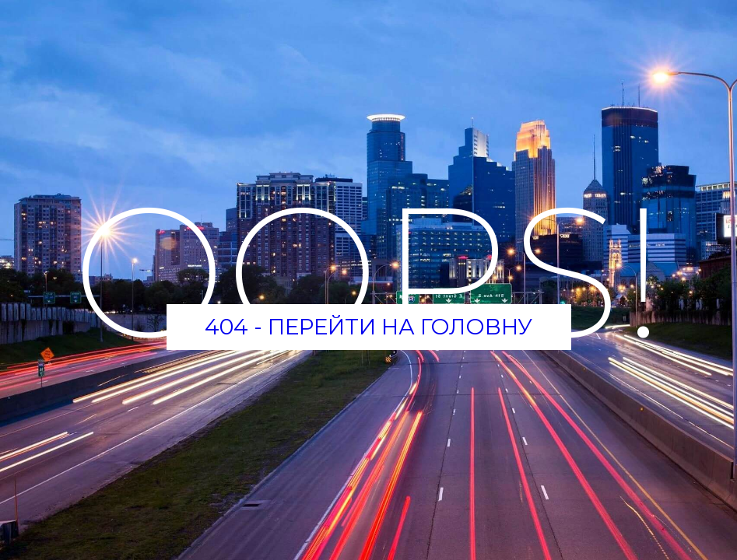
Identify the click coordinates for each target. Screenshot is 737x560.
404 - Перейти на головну (368, 327)
